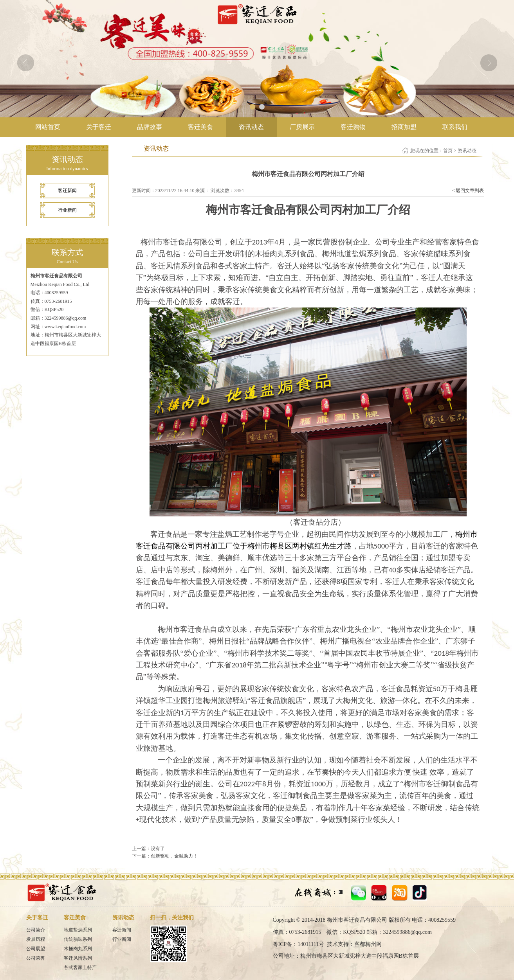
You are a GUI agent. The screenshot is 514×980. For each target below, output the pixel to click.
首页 (448, 151)
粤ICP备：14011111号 (299, 944)
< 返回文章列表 (468, 191)
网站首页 (48, 127)
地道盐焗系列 (78, 930)
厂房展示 (302, 127)
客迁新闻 (67, 191)
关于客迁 (99, 127)
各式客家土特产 (80, 967)
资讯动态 (251, 127)
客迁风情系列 (78, 958)
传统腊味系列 (78, 939)
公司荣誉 (36, 958)
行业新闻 (67, 210)
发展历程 (36, 939)
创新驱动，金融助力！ (174, 856)
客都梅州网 (368, 944)
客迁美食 (200, 127)
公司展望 (36, 949)
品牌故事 (150, 127)
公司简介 (36, 930)
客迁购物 (353, 127)
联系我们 (455, 127)
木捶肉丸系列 (78, 949)
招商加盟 (404, 127)
